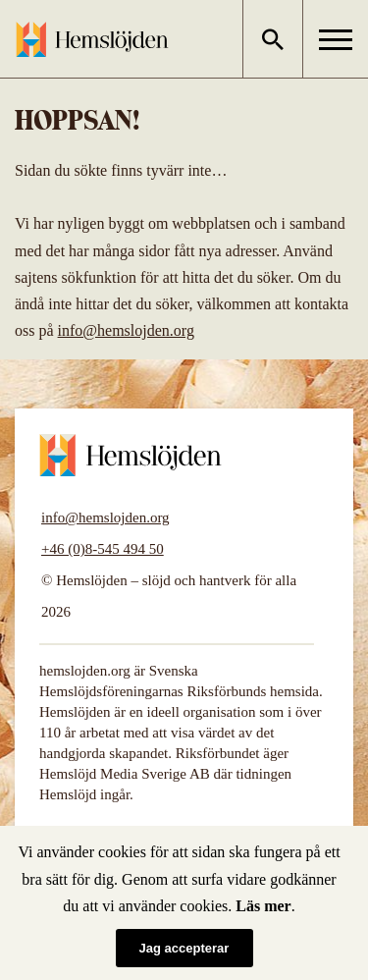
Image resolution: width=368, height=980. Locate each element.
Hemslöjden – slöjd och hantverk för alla (92, 39)
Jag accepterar (184, 948)
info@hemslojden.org (126, 330)
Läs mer (263, 906)
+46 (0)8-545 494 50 (103, 549)
